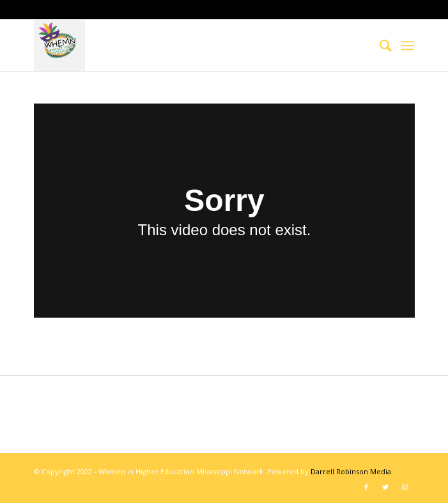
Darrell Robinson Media (351, 471)
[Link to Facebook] (366, 487)
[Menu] (407, 45)
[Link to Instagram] (405, 487)
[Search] (379, 45)
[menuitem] (379, 45)
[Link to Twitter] (385, 487)
